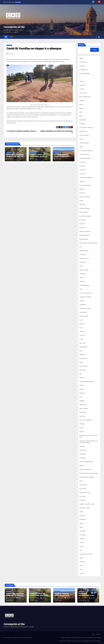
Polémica (82, 424)
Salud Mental (83, 485)
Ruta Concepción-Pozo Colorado (89, 473)
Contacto (98, 634)
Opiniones (82, 393)
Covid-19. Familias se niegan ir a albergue (34, 48)
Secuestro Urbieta (85, 508)
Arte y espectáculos (85, 97)
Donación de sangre (85, 216)
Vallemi (81, 558)
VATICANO (82, 562)
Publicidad (82, 454)
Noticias (82, 378)
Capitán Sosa (83, 131)
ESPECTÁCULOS (84, 251)
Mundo (81, 362)
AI (80, 77)
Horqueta (82, 281)
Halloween (82, 274)
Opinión (82, 389)
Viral (81, 569)
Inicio (12, 37)
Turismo (82, 546)
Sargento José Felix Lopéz (87, 504)
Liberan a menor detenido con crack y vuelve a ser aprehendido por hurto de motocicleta (80, 641)
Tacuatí (81, 523)
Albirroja (82, 81)
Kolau (81, 328)
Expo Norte (83, 254)
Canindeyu (82, 124)
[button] (96, 37)
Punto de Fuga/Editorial (86, 462)
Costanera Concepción (86, 178)
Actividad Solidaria (85, 74)
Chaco (81, 139)
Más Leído (82, 343)
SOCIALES (82, 516)
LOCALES (82, 335)
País (81, 397)
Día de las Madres (84, 208)
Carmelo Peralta (84, 135)
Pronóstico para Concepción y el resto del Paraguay (89, 442)
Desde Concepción (85, 197)
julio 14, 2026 (11, 598)
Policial (81, 428)
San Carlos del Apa (85, 492)
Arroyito (82, 89)
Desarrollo (82, 193)
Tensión (82, 543)
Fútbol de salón (84, 270)
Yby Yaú (82, 573)
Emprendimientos (84, 235)
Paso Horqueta (84, 408)
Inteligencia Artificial (85, 308)
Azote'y (81, 104)
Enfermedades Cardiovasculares (89, 243)
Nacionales (83, 370)
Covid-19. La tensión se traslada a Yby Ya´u (21, 131)
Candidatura (83, 120)
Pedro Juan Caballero (86, 420)
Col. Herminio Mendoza (86, 151)
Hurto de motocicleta (86, 293)
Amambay (82, 85)
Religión (82, 466)
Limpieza (82, 331)
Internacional (83, 312)
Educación (82, 228)
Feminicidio (83, 262)
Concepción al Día (14, 27)
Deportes (82, 189)
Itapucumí (82, 324)
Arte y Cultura (83, 93)
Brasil (81, 116)
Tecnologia (82, 531)
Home (93, 634)
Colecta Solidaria (84, 154)
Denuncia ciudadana (85, 185)
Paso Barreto (83, 405)
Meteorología (83, 347)
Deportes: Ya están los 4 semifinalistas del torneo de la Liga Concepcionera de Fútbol (81, 638)
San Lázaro (83, 496)
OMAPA (81, 385)
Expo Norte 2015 (84, 258)
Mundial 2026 (83, 358)
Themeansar (29, 638)
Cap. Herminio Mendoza (86, 127)
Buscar (81, 45)
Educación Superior (85, 231)
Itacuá (81, 320)
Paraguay (82, 401)
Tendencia (82, 539)
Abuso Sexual (83, 62)
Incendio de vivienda (85, 297)
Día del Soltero (84, 212)
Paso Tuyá (82, 416)
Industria (82, 301)
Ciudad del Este (84, 143)
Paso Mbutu (83, 412)
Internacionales (84, 316)
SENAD (81, 512)
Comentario (83, 162)
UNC (81, 550)
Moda (81, 351)
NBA (81, 374)
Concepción (9, 45)
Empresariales (83, 239)
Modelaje (82, 355)
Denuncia (82, 181)
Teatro (81, 527)
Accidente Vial (83, 70)
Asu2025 (82, 101)
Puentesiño (83, 458)
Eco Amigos (83, 220)
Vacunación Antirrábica (86, 554)
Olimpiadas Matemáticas (86, 382)
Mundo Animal (83, 366)
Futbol (81, 266)
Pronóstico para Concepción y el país (89, 436)
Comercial (82, 166)
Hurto (81, 289)
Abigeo (81, 58)
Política (82, 432)
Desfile (81, 201)
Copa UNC (82, 174)
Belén (81, 112)
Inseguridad (83, 305)
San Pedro (82, 500)
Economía (82, 224)
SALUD (81, 481)
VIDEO (81, 566)
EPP (80, 247)
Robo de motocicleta (85, 469)
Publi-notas (83, 450)
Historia (82, 278)
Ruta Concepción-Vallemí (87, 477)
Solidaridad (83, 519)
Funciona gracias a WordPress (11, 638)
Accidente (82, 66)
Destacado (82, 204)
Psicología (82, 446)
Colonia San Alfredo (85, 158)
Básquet (82, 108)
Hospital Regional (84, 285)
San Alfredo (83, 489)
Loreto (81, 339)
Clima (81, 147)
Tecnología (82, 535)
